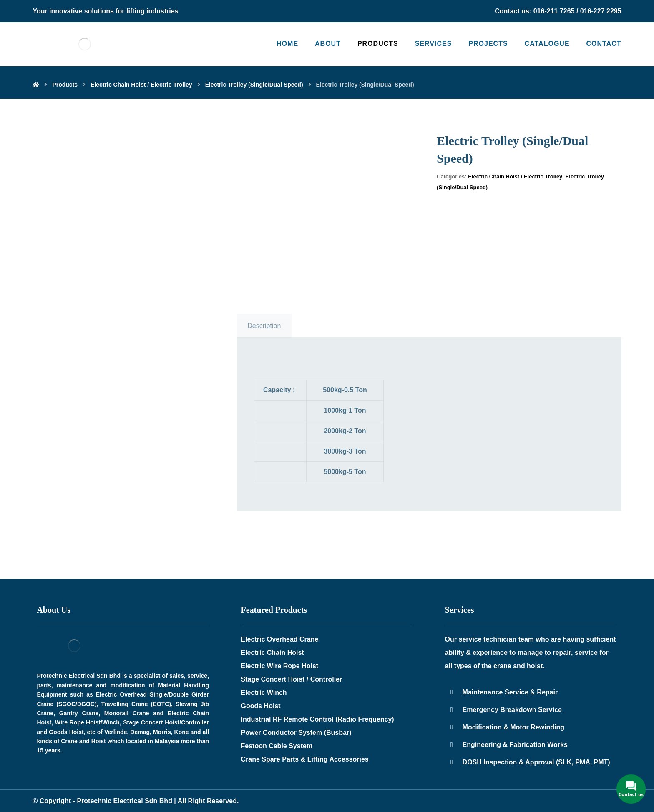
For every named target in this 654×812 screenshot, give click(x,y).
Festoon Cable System (277, 746)
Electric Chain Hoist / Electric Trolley (515, 177)
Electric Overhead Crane (280, 639)
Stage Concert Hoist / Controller (292, 679)
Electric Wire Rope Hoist (280, 666)
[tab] (264, 326)
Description (264, 326)
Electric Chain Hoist (273, 653)
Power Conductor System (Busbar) (296, 733)
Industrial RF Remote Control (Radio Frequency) (318, 719)
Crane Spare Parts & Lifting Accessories (305, 759)
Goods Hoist (261, 706)
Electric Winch (264, 693)
